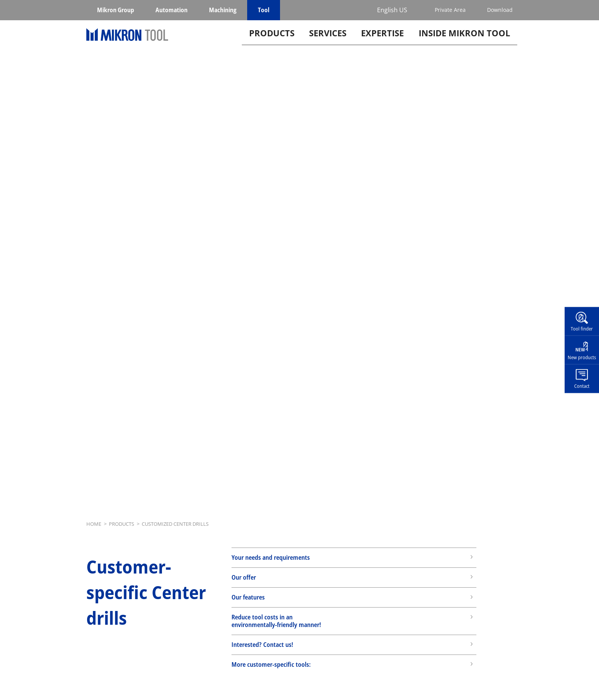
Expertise (382, 44)
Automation (172, 10)
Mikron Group (116, 10)
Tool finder (582, 329)
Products (272, 44)
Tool (264, 10)
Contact (582, 386)
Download (500, 10)
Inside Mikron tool (464, 44)
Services (328, 44)
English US (392, 10)
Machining (223, 10)
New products (582, 357)
